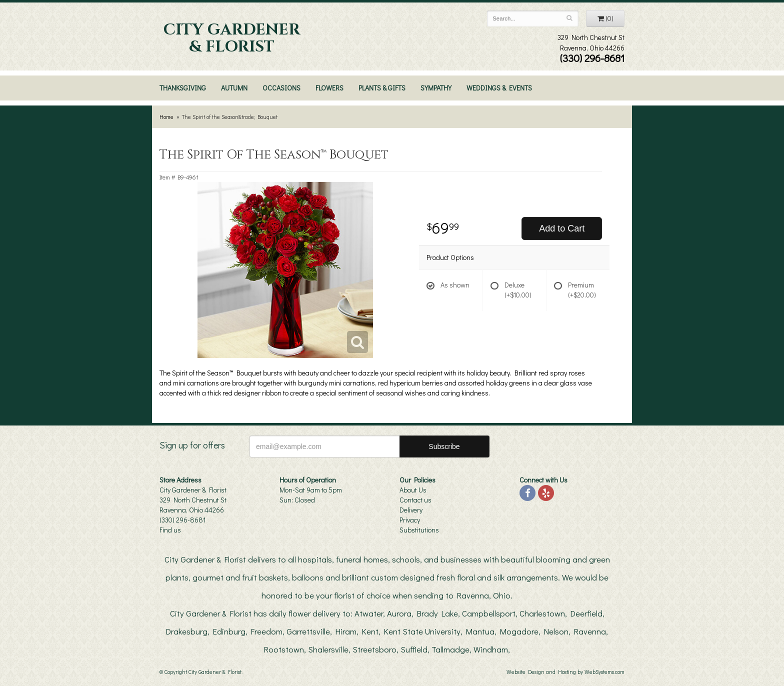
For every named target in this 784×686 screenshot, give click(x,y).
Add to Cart (562, 228)
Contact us (415, 500)
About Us (413, 490)
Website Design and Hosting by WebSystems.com (565, 672)
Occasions (281, 88)
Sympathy (436, 88)
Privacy (410, 520)
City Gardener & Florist (232, 38)
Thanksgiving (183, 88)
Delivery (411, 510)
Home (166, 117)
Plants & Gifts (382, 88)
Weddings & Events (499, 88)
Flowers (329, 88)
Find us (170, 530)
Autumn (234, 88)
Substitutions (419, 530)
